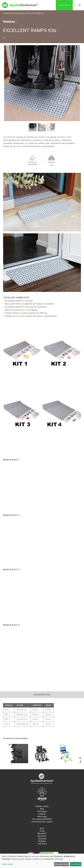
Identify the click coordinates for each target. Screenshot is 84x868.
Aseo (42, 828)
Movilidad (14, 13)
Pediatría (42, 841)
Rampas (22, 13)
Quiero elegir (7, 864)
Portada (6, 13)
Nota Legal (42, 816)
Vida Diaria (42, 844)
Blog (42, 809)
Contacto (42, 814)
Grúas (42, 831)
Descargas (42, 811)
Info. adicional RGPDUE (42, 819)
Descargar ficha (42, 695)
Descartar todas (61, 864)
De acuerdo (75, 864)
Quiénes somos (42, 806)
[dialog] (42, 861)
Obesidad (42, 839)
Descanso (42, 836)
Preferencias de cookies (42, 822)
